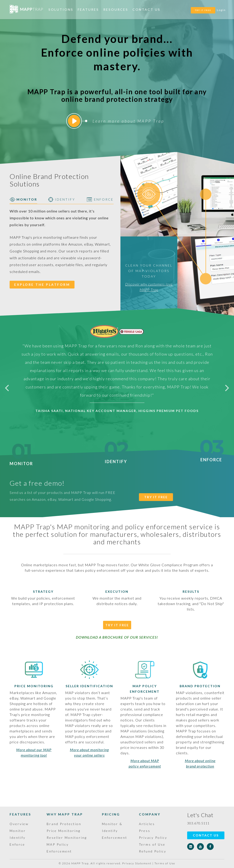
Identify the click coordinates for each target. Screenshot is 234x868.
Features (88, 9)
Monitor (21, 461)
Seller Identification (89, 686)
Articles (147, 824)
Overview (19, 824)
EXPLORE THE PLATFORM (42, 285)
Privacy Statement (137, 863)
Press (145, 831)
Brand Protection (200, 686)
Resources (116, 9)
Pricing (111, 814)
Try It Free (117, 625)
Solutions (61, 9)
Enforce (211, 457)
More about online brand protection (200, 763)
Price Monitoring (34, 686)
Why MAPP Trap (65, 814)
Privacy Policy (153, 838)
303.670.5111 (198, 823)
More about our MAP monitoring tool (34, 752)
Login (221, 10)
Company (150, 814)
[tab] (149, 194)
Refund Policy (153, 851)
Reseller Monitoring (67, 838)
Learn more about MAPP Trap (116, 121)
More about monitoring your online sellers (89, 752)
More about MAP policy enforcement (145, 763)
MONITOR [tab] (23, 199)
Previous (7, 388)
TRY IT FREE (203, 10)
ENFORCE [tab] (100, 199)
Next (227, 388)
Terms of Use (152, 844)
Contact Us (146, 9)
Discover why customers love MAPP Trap (149, 287)
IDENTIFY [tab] (62, 199)
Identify (116, 459)
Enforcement (115, 838)
